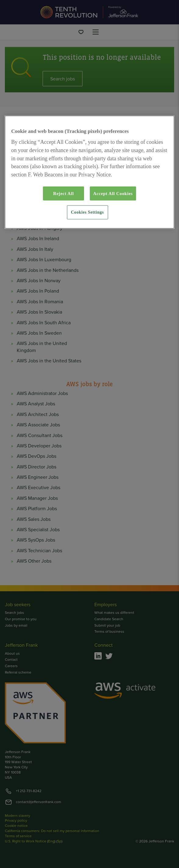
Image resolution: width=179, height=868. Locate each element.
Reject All (63, 194)
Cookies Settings (87, 212)
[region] (90, 172)
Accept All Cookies (113, 194)
